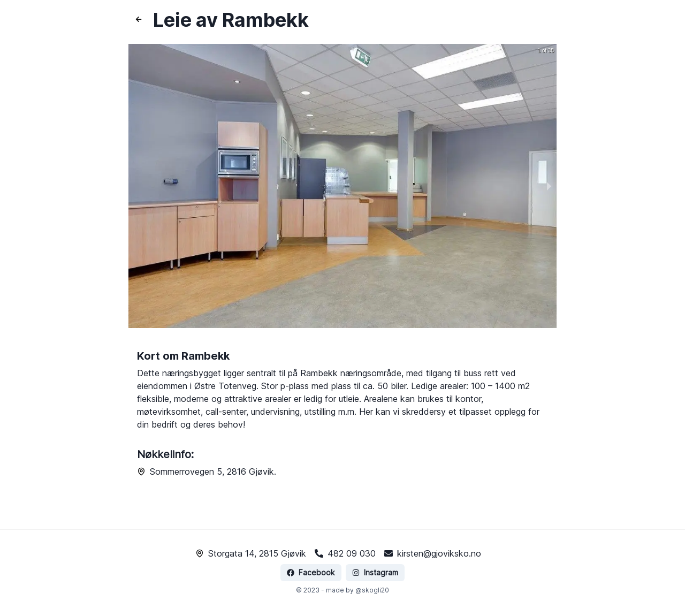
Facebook (311, 560)
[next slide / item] (549, 186)
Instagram (372, 560)
